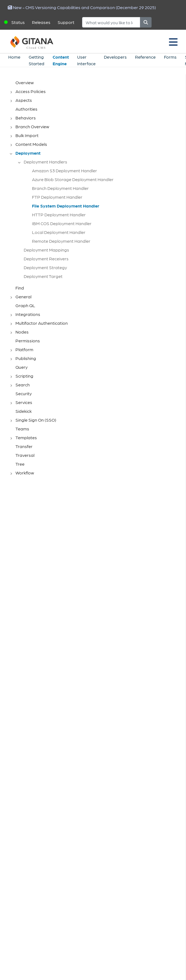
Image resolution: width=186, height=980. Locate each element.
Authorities (26, 109)
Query (21, 367)
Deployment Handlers (45, 162)
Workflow (25, 473)
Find (20, 288)
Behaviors (26, 118)
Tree (20, 464)
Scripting (24, 376)
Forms (170, 57)
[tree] (96, 278)
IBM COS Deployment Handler (62, 223)
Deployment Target (43, 276)
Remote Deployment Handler (61, 241)
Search (23, 385)
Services (24, 402)
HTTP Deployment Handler (59, 215)
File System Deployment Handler (66, 206)
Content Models (31, 144)
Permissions (28, 341)
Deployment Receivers (46, 259)
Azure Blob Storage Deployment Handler (73, 179)
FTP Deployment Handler (57, 197)
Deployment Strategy (45, 267)
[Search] (111, 22)
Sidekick (24, 411)
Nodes (22, 332)
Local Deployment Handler (59, 232)
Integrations (28, 314)
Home (14, 57)
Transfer (24, 446)
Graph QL (25, 305)
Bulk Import (27, 135)
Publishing (26, 358)
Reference (145, 57)
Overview (25, 82)
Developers (115, 57)
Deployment (28, 153)
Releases (41, 22)
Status (18, 22)
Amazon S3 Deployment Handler (64, 170)
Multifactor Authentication (42, 323)
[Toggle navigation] (173, 42)
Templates (26, 437)
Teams (22, 429)
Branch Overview (32, 126)
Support (66, 22)
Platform (24, 349)
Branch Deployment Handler (60, 188)
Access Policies (31, 91)
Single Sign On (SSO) (36, 420)
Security (24, 393)
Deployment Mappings (46, 250)
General (23, 297)
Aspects (24, 100)
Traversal (25, 455)
